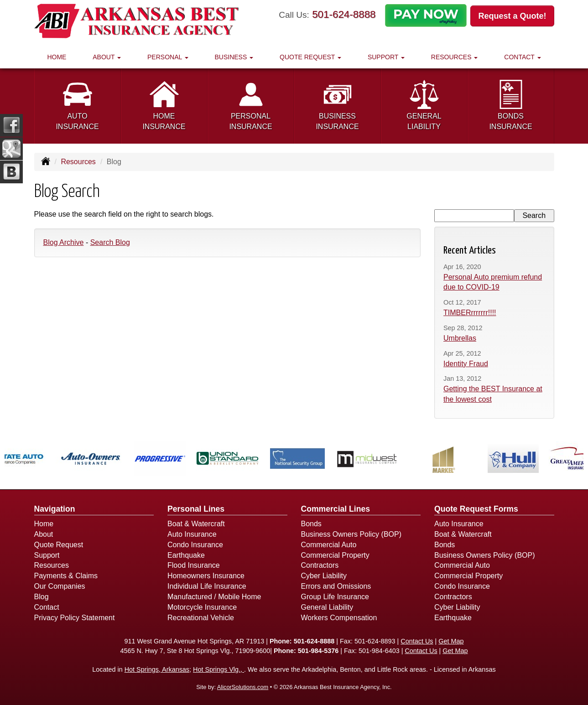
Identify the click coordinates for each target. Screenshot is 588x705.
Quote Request (59, 545)
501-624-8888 (344, 14)
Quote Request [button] (310, 57)
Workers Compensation (339, 618)
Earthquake (186, 555)
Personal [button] (168, 57)
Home (57, 57)
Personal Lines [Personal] (196, 509)
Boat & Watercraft (196, 524)
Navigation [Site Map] (55, 509)
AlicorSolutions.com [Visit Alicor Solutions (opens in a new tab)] (243, 687)
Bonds (311, 524)
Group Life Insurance (335, 597)
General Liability (327, 607)
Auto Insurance (192, 534)
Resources (78, 162)
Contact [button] (522, 57)
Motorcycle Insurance (202, 607)
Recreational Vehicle (201, 618)
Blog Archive (64, 242)
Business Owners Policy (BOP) (351, 534)
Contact (47, 607)
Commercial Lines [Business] (336, 509)
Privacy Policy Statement (75, 618)
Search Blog (110, 242)
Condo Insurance (195, 545)
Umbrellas (460, 338)
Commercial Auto (329, 545)
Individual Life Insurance (207, 586)
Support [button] (386, 57)
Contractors (320, 565)
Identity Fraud (466, 364)
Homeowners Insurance (206, 576)
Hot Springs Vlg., (219, 669)
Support (47, 555)
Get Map (451, 641)
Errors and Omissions (336, 586)
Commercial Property (335, 555)
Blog (42, 597)
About (44, 534)
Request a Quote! (512, 16)
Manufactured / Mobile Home (214, 597)
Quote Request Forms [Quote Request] (476, 509)
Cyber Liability (324, 576)
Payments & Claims (66, 576)
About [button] (107, 57)
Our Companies (60, 586)
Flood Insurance (194, 565)
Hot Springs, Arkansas (157, 669)
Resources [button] (455, 57)
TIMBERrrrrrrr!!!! (470, 313)
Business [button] (234, 57)
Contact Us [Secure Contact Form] (417, 641)
